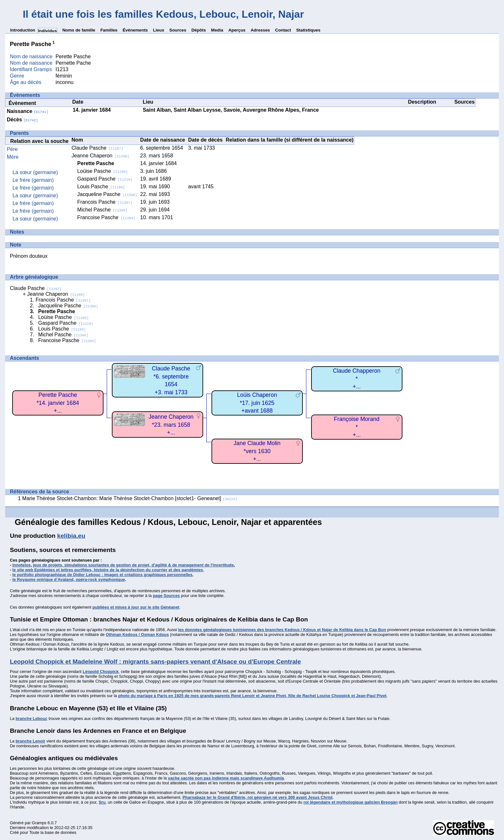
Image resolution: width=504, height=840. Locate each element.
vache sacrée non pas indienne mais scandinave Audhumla (226, 778)
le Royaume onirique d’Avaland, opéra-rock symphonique (69, 579)
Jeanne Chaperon (100, 156)
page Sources (166, 596)
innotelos (22, 565)
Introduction (23, 30)
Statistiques (308, 30)
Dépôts (198, 30)
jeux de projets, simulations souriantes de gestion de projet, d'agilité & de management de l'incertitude (134, 565)
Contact (283, 30)
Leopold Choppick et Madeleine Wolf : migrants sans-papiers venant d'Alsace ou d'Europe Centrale (155, 662)
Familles (109, 30)
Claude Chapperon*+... (357, 379)
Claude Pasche (98, 148)
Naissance (27, 111)
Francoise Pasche (106, 217)
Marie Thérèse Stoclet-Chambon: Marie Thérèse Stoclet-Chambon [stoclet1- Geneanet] (130, 498)
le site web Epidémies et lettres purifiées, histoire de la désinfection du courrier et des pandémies (108, 570)
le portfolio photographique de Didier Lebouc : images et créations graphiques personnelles (103, 575)
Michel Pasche (102, 210)
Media (217, 30)
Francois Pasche (105, 202)
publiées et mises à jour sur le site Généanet (136, 607)
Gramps (39, 823)
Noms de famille (79, 30)
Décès (22, 120)
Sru (102, 802)
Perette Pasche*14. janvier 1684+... (58, 403)
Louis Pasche (101, 187)
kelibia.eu (71, 536)
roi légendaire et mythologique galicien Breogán (351, 802)
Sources (178, 30)
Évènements (135, 30)
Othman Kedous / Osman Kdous (137, 635)
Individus (47, 31)
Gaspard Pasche (105, 179)
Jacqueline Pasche (107, 194)
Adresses (260, 30)
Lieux (159, 30)
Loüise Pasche (102, 171)
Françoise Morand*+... (357, 427)
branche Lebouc (31, 719)
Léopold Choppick (101, 672)
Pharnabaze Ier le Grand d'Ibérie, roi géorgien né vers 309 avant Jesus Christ (258, 797)
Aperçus (237, 30)
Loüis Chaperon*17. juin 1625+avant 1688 (257, 403)
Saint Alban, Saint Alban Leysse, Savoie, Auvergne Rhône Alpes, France (231, 110)
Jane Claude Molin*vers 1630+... (257, 451)
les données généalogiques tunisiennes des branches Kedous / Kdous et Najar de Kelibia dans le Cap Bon (282, 630)
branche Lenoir (30, 741)
